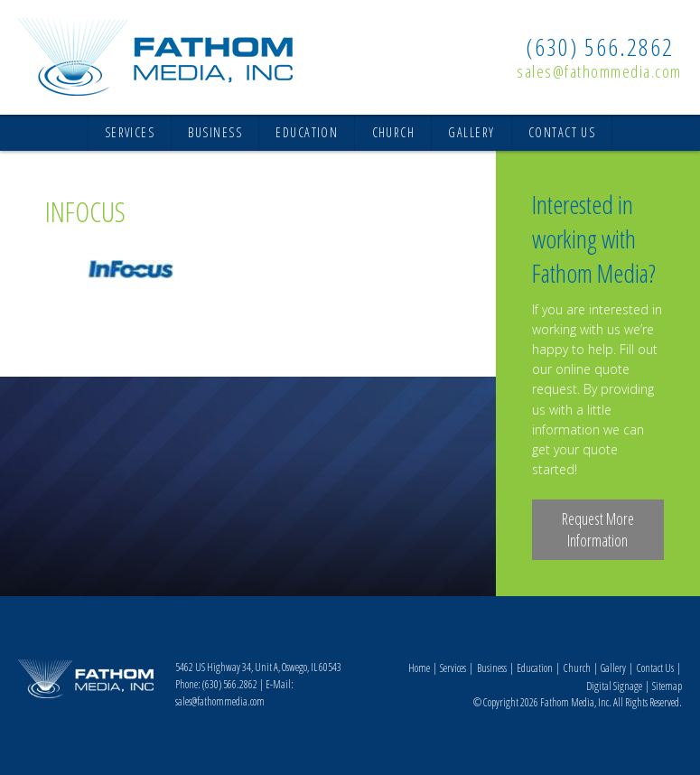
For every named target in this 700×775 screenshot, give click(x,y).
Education (307, 132)
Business (215, 132)
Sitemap (667, 686)
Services (130, 132)
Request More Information (598, 529)
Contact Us (562, 132)
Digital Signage (614, 686)
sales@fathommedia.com (599, 71)
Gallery (471, 132)
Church (394, 132)
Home (419, 668)
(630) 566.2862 (600, 47)
